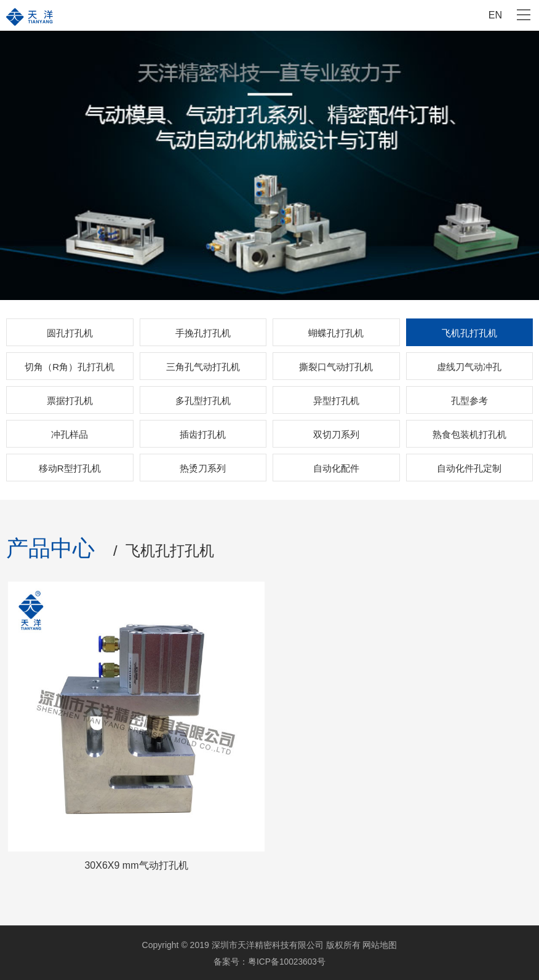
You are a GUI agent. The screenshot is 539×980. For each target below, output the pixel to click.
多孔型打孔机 (203, 401)
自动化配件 (336, 468)
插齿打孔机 (203, 434)
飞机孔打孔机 (469, 333)
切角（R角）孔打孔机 (70, 367)
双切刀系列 (336, 434)
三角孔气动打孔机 (203, 367)
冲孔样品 (70, 434)
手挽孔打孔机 (203, 333)
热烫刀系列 (203, 468)
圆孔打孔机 (70, 333)
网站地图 (380, 945)
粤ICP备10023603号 (287, 961)
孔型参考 (469, 401)
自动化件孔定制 (469, 468)
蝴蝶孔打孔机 (336, 333)
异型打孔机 (336, 401)
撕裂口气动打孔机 (336, 367)
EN (495, 15)
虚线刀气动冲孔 (469, 367)
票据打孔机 (70, 401)
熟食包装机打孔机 (469, 434)
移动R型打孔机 (70, 468)
